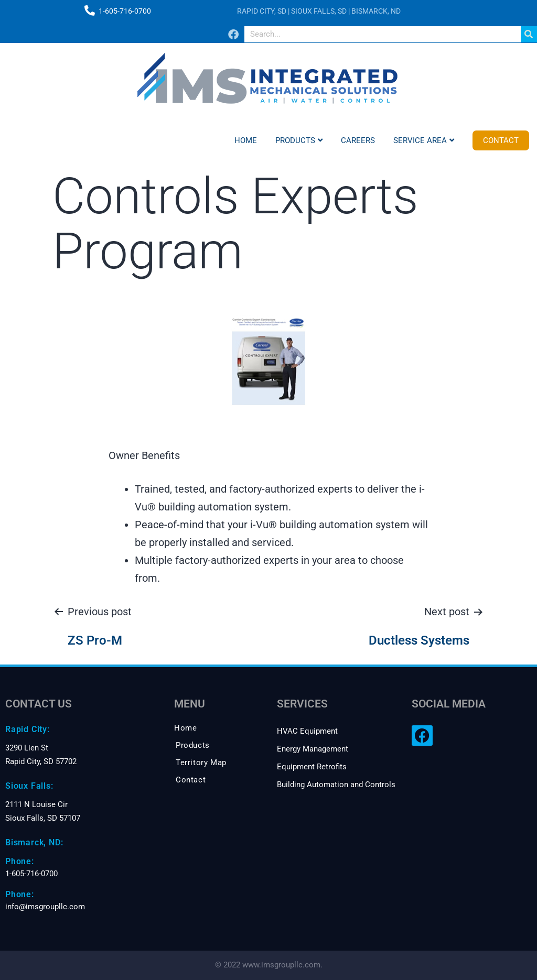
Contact (501, 140)
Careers (358, 140)
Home (246, 140)
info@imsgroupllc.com (45, 907)
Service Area (424, 140)
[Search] (529, 34)
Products (299, 140)
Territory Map (201, 763)
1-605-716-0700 (125, 11)
